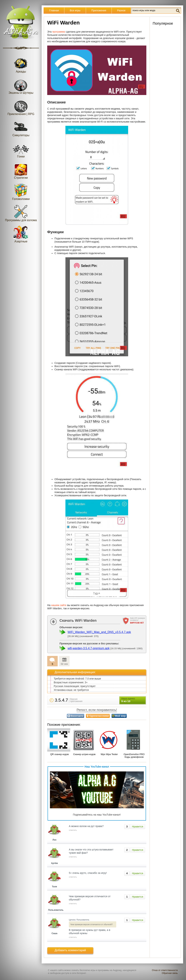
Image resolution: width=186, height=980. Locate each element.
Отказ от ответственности (165, 970)
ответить (73, 830)
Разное (121, 10)
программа (59, 32)
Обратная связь (170, 973)
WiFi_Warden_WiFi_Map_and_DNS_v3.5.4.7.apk (99, 632)
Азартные (21, 234)
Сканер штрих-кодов (84, 754)
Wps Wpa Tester (109, 754)
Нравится (138, 827)
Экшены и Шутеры (21, 86)
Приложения (99, 10)
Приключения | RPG (21, 107)
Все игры (75, 10)
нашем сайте (59, 605)
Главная (54, 10)
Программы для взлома (21, 213)
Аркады (21, 64)
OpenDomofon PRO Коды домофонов (134, 756)
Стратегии (21, 171)
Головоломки (21, 192)
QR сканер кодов (60, 754)
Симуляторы (21, 128)
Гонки (21, 149)
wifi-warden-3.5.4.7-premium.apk (89, 648)
